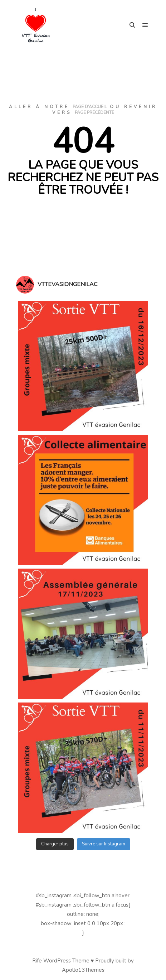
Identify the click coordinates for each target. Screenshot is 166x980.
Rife (37, 961)
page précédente (94, 112)
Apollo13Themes (83, 970)
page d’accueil (90, 107)
